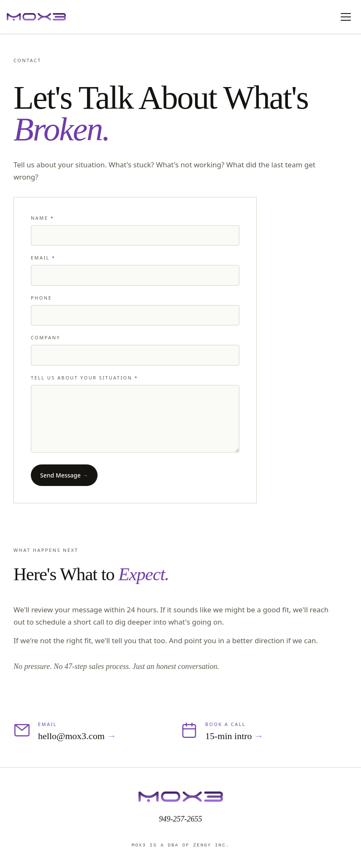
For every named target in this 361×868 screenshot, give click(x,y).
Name (42, 218)
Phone (41, 298)
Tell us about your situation (84, 378)
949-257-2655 (181, 819)
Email (43, 258)
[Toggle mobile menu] (346, 17)
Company (46, 337)
